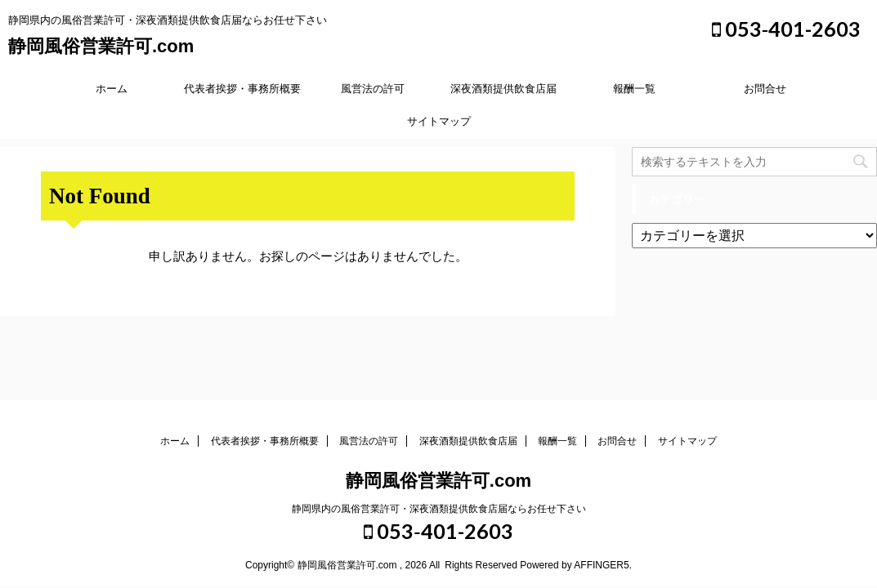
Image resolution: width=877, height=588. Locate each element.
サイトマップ (439, 121)
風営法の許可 (373, 89)
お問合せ (765, 89)
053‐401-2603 (786, 29)
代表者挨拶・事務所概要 (242, 89)
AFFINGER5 (601, 565)
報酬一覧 (634, 89)
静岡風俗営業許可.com (101, 46)
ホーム (112, 89)
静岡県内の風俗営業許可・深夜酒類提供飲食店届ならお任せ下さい (439, 509)
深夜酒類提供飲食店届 (503, 89)
